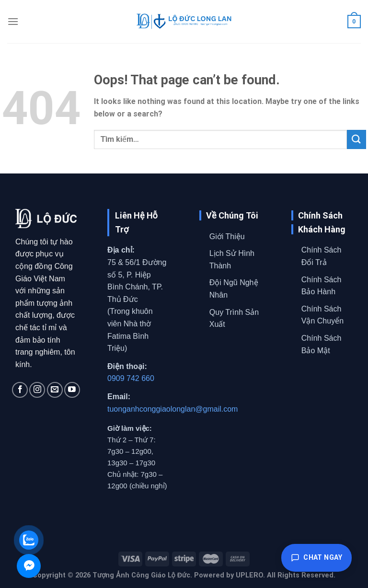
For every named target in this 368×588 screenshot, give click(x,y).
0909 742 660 (131, 378)
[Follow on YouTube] (72, 390)
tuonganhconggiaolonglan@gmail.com (172, 409)
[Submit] (356, 139)
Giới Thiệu (227, 236)
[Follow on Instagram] (37, 390)
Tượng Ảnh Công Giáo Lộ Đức (141, 575)
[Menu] (13, 21)
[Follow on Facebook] (20, 390)
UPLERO (249, 575)
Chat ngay (316, 558)
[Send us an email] (55, 390)
